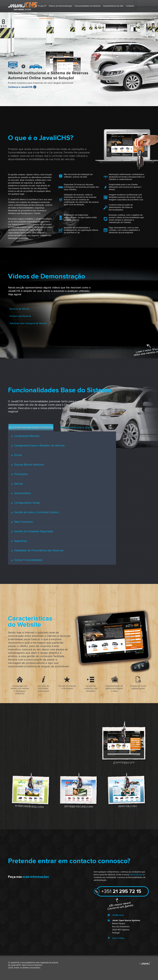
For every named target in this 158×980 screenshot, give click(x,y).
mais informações (36, 877)
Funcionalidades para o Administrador (31, 428)
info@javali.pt (118, 915)
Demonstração (136, 875)
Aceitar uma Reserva (20, 316)
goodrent (124, 742)
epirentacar (78, 790)
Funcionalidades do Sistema (88, 6)
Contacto (130, 6)
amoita (126, 790)
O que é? (42, 6)
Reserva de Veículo (20, 309)
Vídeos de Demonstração (60, 6)
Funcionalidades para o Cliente (76, 428)
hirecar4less (30, 790)
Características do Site (113, 6)
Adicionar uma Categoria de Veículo (28, 323)
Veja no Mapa (118, 938)
